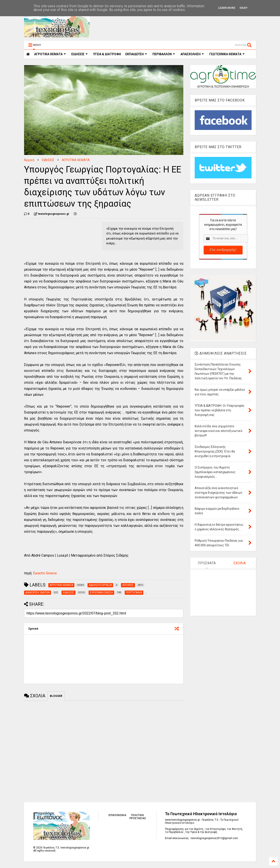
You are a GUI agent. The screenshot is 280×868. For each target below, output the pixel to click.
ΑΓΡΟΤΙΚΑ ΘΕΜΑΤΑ (76, 160)
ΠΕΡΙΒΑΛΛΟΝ (164, 54)
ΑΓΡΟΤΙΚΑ (50, 54)
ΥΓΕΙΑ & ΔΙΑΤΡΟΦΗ (107, 54)
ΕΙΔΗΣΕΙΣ (80, 54)
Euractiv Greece (45, 573)
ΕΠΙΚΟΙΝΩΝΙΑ (117, 815)
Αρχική (29, 160)
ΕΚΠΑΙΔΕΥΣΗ (136, 54)
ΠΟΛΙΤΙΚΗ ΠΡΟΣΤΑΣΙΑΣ (138, 817)
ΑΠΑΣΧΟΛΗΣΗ (192, 54)
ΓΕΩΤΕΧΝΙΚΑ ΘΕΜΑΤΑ (227, 54)
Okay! (243, 8)
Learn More (227, 8)
